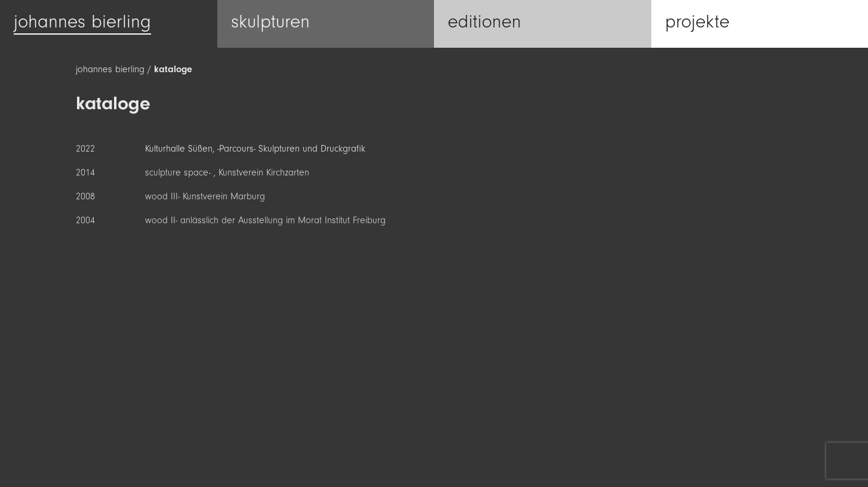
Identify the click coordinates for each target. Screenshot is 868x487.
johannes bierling (110, 69)
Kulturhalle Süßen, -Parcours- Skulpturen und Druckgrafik (255, 149)
